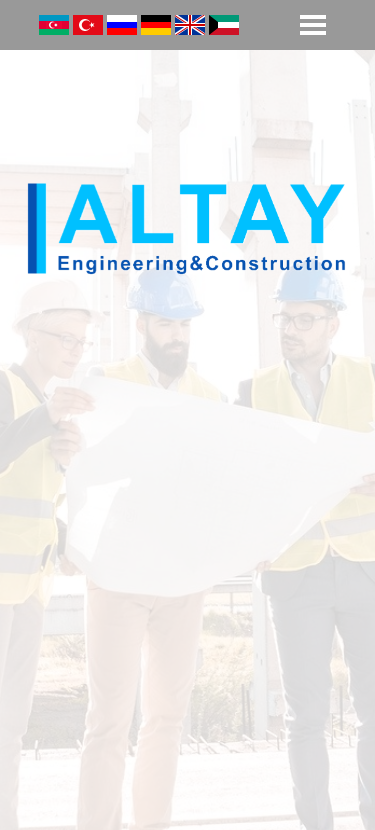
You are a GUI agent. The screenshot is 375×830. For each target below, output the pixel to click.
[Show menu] (313, 25)
